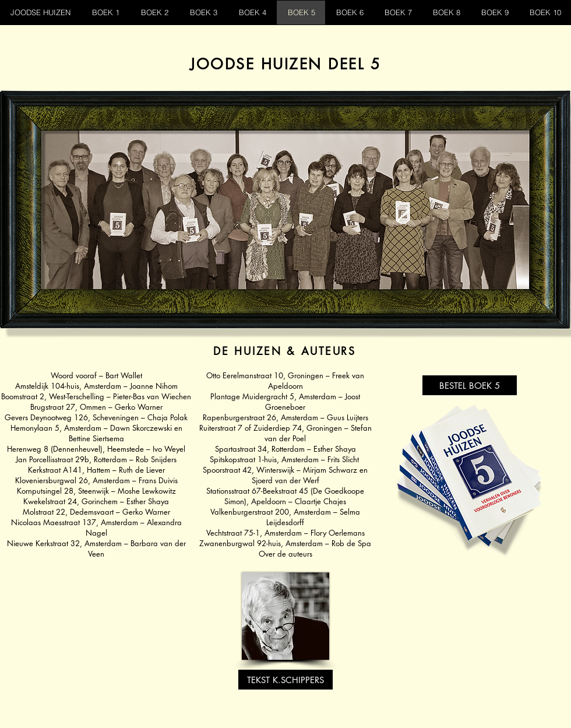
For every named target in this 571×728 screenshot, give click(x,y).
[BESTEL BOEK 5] (470, 385)
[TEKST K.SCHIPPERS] (285, 680)
